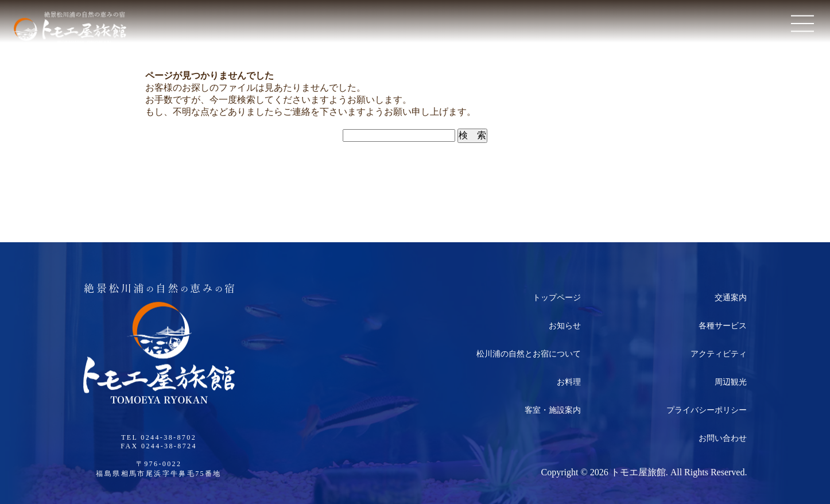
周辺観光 (731, 382)
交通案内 (731, 298)
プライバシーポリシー (707, 410)
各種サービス (723, 326)
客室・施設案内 (553, 410)
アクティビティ (719, 354)
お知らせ (565, 326)
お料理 (569, 382)
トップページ (557, 298)
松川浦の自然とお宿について (529, 354)
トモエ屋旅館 (638, 472)
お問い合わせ (723, 438)
